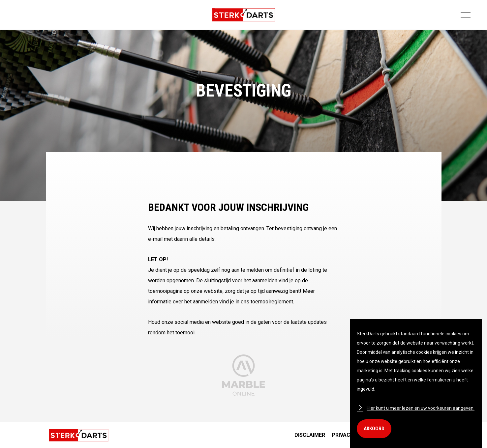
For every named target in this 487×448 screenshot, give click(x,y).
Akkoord (374, 429)
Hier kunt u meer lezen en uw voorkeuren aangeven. (416, 408)
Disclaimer (310, 435)
